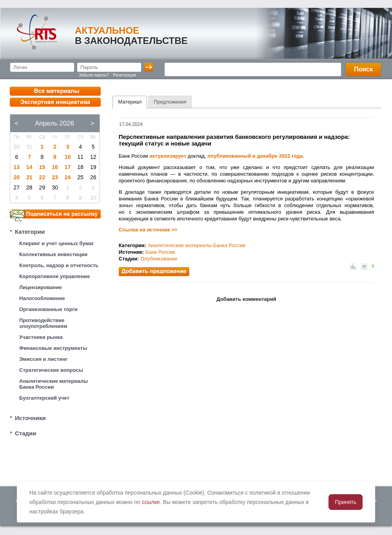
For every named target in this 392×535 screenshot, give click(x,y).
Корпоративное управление (54, 276)
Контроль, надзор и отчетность (59, 265)
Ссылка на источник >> (148, 230)
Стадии (26, 433)
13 (16, 167)
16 (55, 167)
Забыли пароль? (94, 75)
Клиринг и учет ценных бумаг (56, 243)
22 (42, 177)
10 (68, 157)
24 (68, 177)
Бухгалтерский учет (44, 398)
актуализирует (168, 156)
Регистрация (124, 75)
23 (55, 177)
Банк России (160, 252)
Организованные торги (48, 309)
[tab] (130, 102)
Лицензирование (41, 287)
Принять (346, 502)
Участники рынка (41, 337)
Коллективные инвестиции (53, 254)
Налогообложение (42, 298)
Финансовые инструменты (53, 348)
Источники (30, 418)
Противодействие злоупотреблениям (43, 323)
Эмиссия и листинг (43, 359)
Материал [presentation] (130, 102)
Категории (30, 232)
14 (29, 167)
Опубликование (159, 259)
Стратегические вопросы (51, 370)
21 (29, 177)
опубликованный (229, 156)
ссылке (151, 502)
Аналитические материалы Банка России (54, 384)
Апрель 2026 (54, 123)
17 (68, 167)
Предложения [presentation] (170, 102)
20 (16, 177)
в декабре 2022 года (278, 156)
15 (42, 167)
